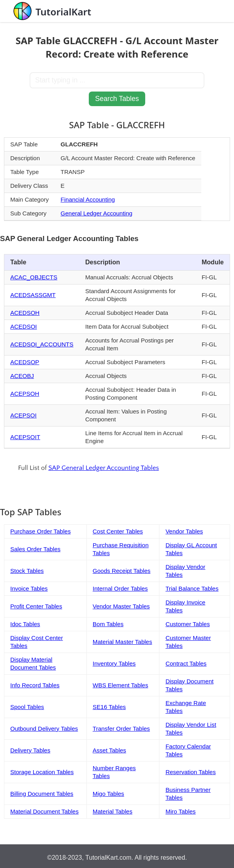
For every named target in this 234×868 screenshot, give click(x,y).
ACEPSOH (25, 394)
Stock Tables (27, 571)
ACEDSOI (24, 326)
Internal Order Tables (120, 588)
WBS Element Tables (121, 685)
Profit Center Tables (36, 606)
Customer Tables (187, 624)
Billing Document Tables (42, 794)
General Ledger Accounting (97, 213)
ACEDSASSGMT (33, 295)
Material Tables (113, 811)
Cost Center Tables (118, 531)
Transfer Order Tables (121, 729)
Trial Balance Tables (192, 588)
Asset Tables (110, 750)
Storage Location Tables (42, 772)
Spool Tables (27, 707)
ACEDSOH (25, 313)
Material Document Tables (44, 811)
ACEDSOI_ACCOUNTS (42, 344)
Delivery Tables (30, 750)
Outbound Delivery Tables (44, 729)
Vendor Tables (184, 531)
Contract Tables (186, 663)
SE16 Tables (109, 707)
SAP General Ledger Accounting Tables (103, 468)
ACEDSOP (25, 362)
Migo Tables (109, 794)
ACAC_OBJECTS (34, 277)
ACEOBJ (22, 376)
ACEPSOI (23, 415)
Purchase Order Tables (40, 531)
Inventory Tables (114, 663)
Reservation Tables (190, 772)
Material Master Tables (123, 642)
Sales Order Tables (35, 549)
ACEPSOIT (25, 437)
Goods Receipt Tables (122, 571)
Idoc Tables (25, 624)
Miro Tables (180, 811)
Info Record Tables (35, 685)
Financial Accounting (88, 199)
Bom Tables (108, 624)
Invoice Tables (29, 588)
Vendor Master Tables (121, 606)
